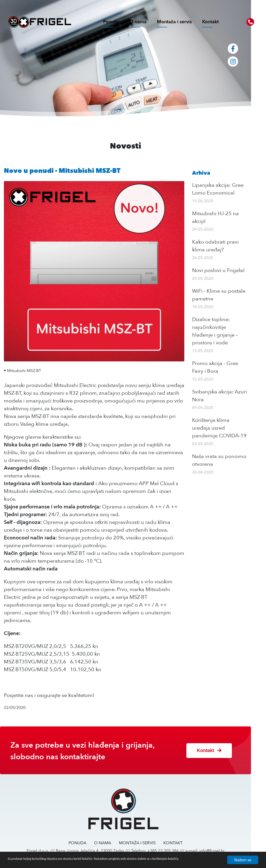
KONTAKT (180, 839)
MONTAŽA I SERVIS (145, 839)
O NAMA (110, 839)
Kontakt (210, 22)
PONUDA (85, 839)
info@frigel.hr (219, 846)
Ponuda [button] (111, 22)
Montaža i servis (174, 22)
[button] (250, 22)
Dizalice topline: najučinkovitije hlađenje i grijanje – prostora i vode (233, 327)
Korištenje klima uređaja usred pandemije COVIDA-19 (232, 420)
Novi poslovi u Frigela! (230, 270)
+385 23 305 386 (170, 846)
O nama (138, 22)
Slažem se (243, 858)
